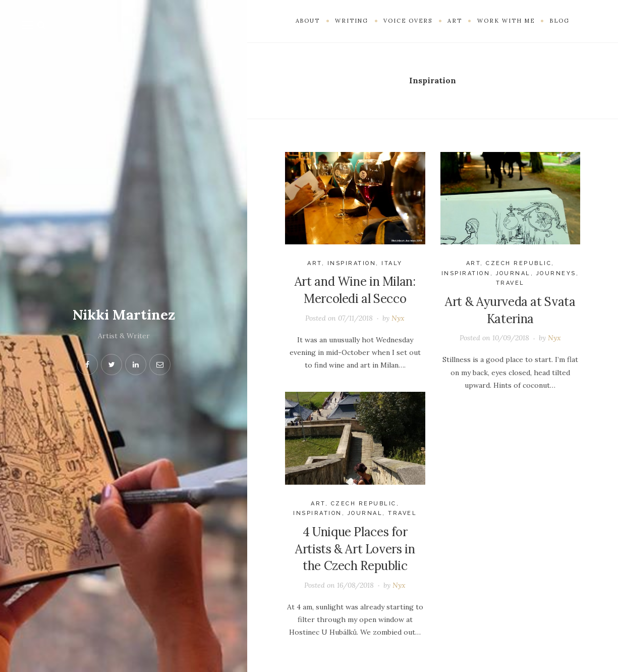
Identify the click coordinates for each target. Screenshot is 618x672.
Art (315, 263)
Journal (514, 273)
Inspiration (352, 263)
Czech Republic (519, 263)
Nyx (398, 318)
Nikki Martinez (124, 315)
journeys (556, 273)
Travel (510, 283)
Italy (392, 263)
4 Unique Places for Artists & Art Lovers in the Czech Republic (355, 549)
